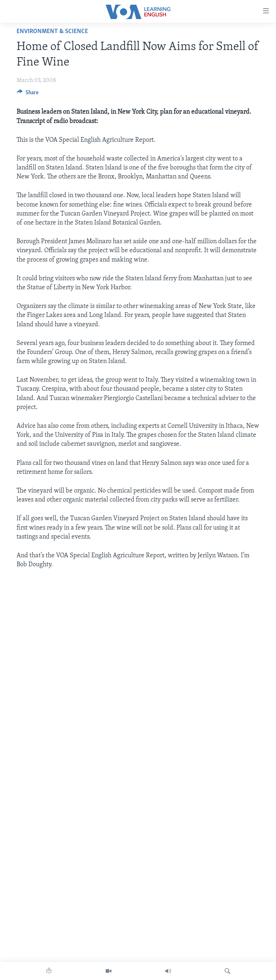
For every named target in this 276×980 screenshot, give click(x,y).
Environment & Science (52, 31)
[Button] (28, 94)
